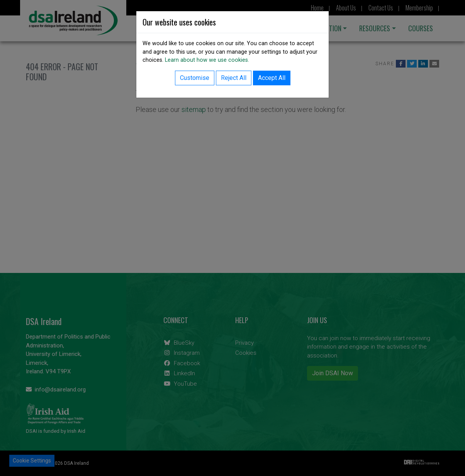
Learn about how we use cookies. (207, 60)
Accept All (272, 78)
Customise (195, 78)
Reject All (234, 78)
